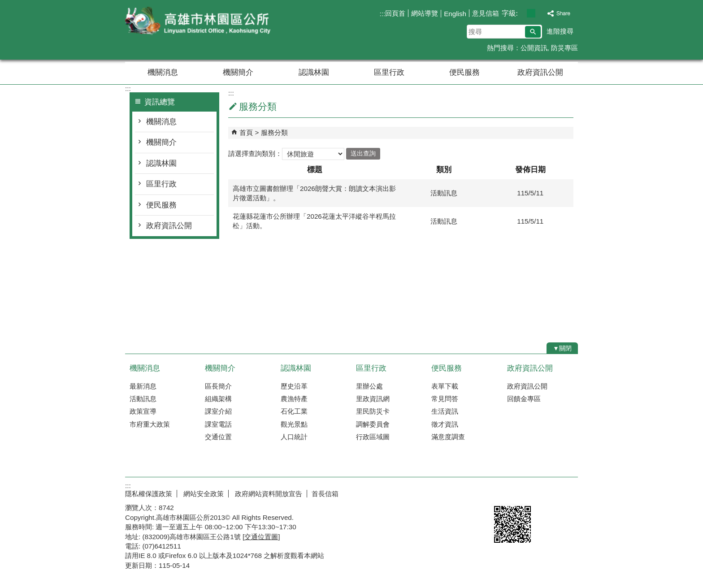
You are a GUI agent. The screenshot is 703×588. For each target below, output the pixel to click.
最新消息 (143, 386)
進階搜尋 (560, 31)
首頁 (246, 132)
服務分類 (274, 132)
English (455, 14)
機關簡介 (238, 72)
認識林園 (314, 72)
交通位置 (218, 437)
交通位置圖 (261, 537)
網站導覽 (425, 13)
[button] (533, 32)
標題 (315, 170)
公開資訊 (534, 48)
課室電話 (218, 424)
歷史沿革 (294, 386)
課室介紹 (218, 411)
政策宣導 (143, 411)
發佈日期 (530, 170)
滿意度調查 (448, 437)
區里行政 (389, 72)
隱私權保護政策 (149, 494)
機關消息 (163, 72)
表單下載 (445, 386)
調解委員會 (373, 424)
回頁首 (395, 13)
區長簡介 (218, 386)
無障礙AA (545, 493)
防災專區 (564, 48)
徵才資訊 (445, 424)
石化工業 (294, 411)
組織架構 (218, 399)
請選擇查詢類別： (255, 153)
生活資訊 (445, 411)
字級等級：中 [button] (531, 13)
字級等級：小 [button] (522, 13)
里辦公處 (369, 386)
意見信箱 (486, 13)
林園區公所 (201, 22)
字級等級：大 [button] (540, 13)
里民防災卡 (373, 411)
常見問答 (445, 399)
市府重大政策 (150, 424)
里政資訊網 (373, 399)
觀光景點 (294, 424)
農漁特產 (294, 399)
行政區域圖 (373, 437)
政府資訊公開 (540, 72)
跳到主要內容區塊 (5, 5)
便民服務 (464, 72)
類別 (444, 170)
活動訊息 (143, 399)
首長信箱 (325, 494)
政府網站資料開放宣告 (268, 494)
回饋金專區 (524, 399)
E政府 (501, 492)
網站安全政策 (203, 494)
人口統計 (294, 437)
